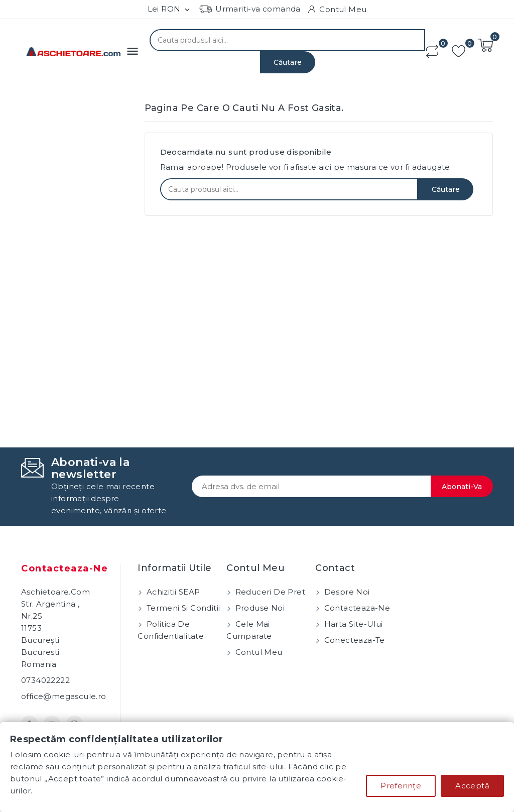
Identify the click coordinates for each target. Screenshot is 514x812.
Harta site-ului (352, 624)
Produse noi (259, 608)
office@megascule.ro (64, 696)
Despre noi (346, 592)
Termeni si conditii (182, 608)
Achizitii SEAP (172, 592)
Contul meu (258, 652)
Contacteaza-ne (65, 568)
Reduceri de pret (269, 592)
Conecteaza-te (353, 640)
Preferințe (401, 786)
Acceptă (472, 786)
